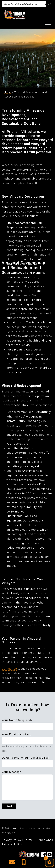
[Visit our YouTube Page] (50, 856)
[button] (12, 863)
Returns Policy (12, 844)
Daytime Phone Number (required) (26, 758)
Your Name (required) (17, 720)
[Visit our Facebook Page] (44, 856)
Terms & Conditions (38, 840)
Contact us (9, 669)
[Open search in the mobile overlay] (27, 4)
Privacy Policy (12, 840)
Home (8, 92)
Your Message (12, 772)
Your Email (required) (17, 734)
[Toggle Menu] (48, 24)
